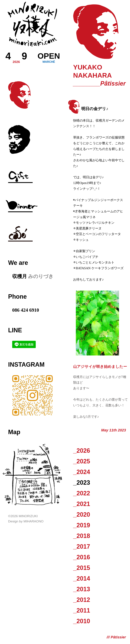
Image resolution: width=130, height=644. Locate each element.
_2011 (82, 610)
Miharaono (34, 521)
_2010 (82, 621)
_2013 (82, 589)
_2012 (82, 600)
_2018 (82, 536)
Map (14, 432)
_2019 (82, 525)
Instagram (26, 365)
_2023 (82, 483)
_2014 (82, 578)
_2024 (82, 472)
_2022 (82, 493)
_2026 (82, 451)
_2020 (82, 515)
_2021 (82, 504)
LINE (15, 330)
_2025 (82, 461)
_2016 (82, 557)
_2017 (82, 547)
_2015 (82, 568)
